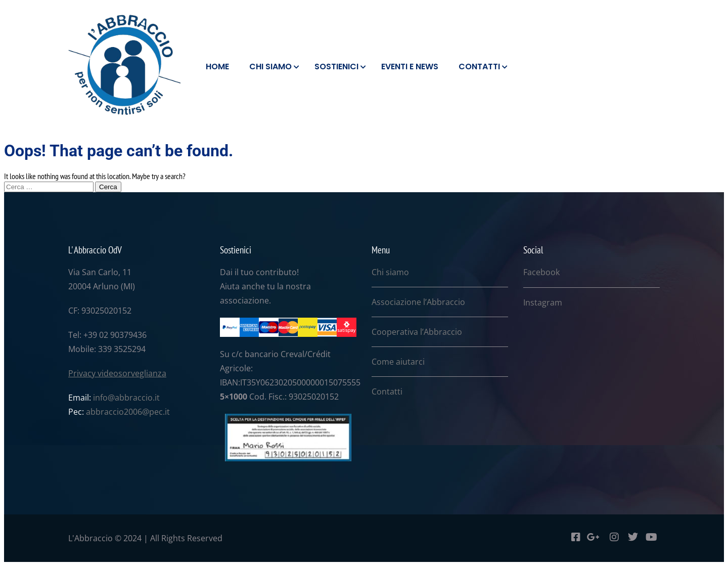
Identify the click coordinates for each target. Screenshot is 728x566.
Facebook (541, 272)
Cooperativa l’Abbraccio (417, 332)
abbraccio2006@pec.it (128, 412)
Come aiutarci (398, 362)
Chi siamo (390, 272)
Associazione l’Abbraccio (418, 302)
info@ (104, 398)
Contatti (387, 391)
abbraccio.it (137, 398)
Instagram (543, 302)
